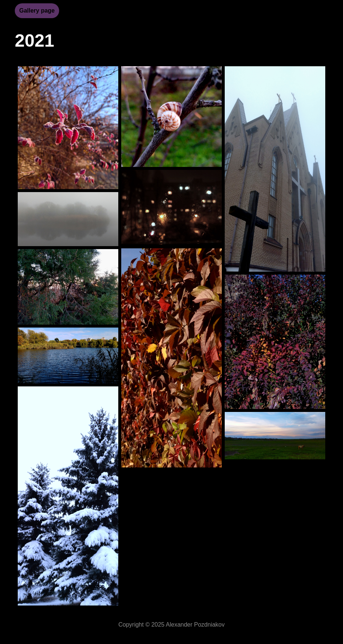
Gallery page (37, 11)
